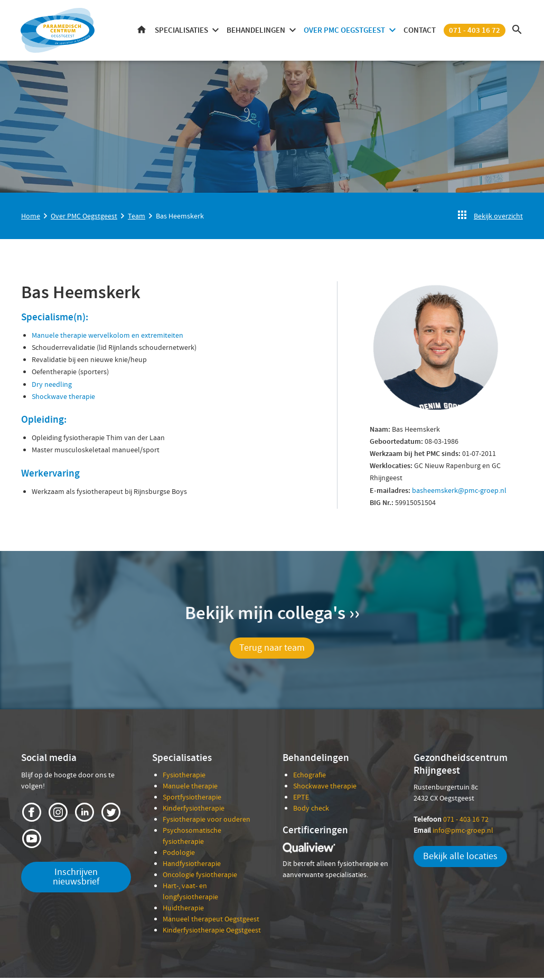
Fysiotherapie (184, 777)
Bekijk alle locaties (460, 859)
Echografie (309, 777)
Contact (419, 32)
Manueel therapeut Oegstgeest (211, 921)
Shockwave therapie (63, 399)
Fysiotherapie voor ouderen (207, 821)
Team (137, 218)
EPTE (301, 799)
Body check (311, 810)
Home (141, 32)
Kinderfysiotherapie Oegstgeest (212, 932)
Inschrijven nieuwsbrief (76, 879)
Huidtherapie (183, 910)
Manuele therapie (190, 788)
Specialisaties (181, 32)
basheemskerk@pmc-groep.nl (458, 492)
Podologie (179, 854)
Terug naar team (272, 650)
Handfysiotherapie (192, 865)
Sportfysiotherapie (192, 799)
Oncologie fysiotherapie (200, 877)
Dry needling (52, 386)
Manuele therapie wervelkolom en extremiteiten (107, 338)
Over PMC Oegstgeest (344, 32)
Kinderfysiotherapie (194, 810)
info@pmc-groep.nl (453, 833)
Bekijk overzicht (498, 218)
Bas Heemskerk (180, 218)
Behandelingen (255, 32)
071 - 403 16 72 (474, 32)
